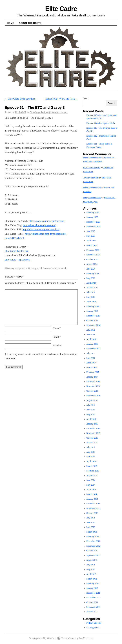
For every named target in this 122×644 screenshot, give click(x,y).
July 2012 (91, 565)
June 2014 (91, 480)
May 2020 (91, 278)
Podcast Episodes (94, 623)
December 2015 (93, 428)
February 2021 (93, 273)
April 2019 (91, 302)
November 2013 (93, 508)
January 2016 (92, 424)
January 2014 (92, 499)
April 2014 (91, 490)
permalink (62, 268)
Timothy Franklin (91, 178)
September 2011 (93, 607)
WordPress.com (86, 638)
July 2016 (91, 405)
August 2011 (92, 612)
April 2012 (91, 574)
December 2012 (93, 541)
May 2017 (91, 358)
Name (57, 328)
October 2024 (92, 259)
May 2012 (91, 569)
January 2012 (92, 588)
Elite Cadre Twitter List (17, 251)
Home (11, 23)
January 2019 (92, 311)
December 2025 (93, 222)
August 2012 (92, 560)
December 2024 (93, 255)
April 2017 (91, 363)
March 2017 (92, 367)
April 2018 (91, 339)
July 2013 (91, 518)
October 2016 (92, 391)
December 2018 (93, 316)
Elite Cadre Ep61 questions (20, 99)
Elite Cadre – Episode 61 (17, 260)
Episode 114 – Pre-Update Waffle (101, 123)
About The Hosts (30, 23)
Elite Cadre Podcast (39, 112)
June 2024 (91, 269)
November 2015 (93, 433)
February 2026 (93, 212)
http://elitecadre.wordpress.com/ (39, 225)
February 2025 (93, 250)
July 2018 (91, 330)
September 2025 (93, 227)
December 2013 (93, 504)
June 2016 (91, 410)
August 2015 (92, 443)
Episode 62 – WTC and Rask (62, 99)
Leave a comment (59, 112)
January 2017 (92, 377)
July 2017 (91, 353)
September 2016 (93, 396)
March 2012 (92, 579)
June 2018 (91, 335)
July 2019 (91, 292)
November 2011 (93, 598)
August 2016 (92, 400)
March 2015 (92, 466)
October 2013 (92, 513)
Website (57, 345)
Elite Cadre (61, 9)
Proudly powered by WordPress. (43, 638)
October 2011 (92, 602)
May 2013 (91, 527)
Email (57, 337)
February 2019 (93, 306)
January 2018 (92, 344)
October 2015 (92, 438)
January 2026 (92, 217)
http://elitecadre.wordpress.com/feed (41, 230)
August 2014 (92, 475)
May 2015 (91, 457)
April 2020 (91, 283)
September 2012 (93, 555)
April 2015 (91, 461)
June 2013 (91, 522)
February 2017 (93, 372)
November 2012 (93, 546)
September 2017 (93, 349)
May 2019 (91, 297)
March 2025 (92, 245)
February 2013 (93, 537)
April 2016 (91, 419)
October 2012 (92, 551)
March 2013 (92, 532)
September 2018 (93, 325)
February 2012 (93, 583)
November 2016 (93, 386)
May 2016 (91, 414)
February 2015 (93, 471)
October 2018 (92, 320)
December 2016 (93, 382)
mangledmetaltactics (92, 158)
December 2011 (93, 593)
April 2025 (91, 241)
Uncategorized (35, 268)
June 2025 (91, 231)
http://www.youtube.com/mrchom (47, 221)
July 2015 (91, 447)
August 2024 (92, 264)
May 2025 (91, 236)
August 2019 (92, 288)
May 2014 (91, 485)
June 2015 (91, 452)
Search (86, 98)
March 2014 (92, 494)
